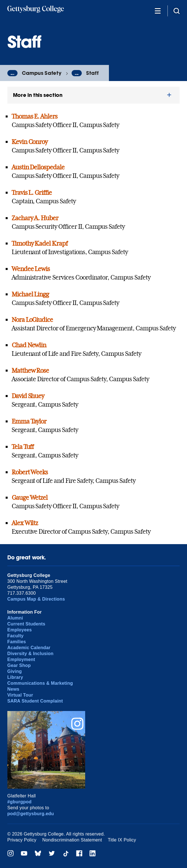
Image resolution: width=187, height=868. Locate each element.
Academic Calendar (29, 648)
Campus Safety (41, 73)
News (13, 689)
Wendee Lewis (31, 269)
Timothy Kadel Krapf (40, 243)
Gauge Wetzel (30, 498)
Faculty (16, 636)
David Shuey (28, 396)
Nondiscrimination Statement (72, 840)
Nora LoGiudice (32, 320)
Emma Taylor (29, 421)
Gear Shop (19, 665)
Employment (21, 659)
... (12, 73)
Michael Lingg (30, 294)
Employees (20, 630)
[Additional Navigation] (158, 11)
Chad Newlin (29, 345)
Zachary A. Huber (35, 218)
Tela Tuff (23, 447)
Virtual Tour (20, 695)
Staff (92, 73)
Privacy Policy (22, 840)
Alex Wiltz (25, 523)
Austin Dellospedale (38, 167)
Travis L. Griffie (32, 193)
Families (17, 642)
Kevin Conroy (30, 142)
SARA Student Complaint (35, 701)
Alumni (15, 618)
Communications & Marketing (40, 683)
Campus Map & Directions (36, 599)
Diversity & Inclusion (30, 654)
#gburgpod (20, 802)
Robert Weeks (30, 472)
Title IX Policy (122, 840)
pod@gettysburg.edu (31, 814)
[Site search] (177, 11)
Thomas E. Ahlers (35, 116)
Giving (15, 671)
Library (15, 677)
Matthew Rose (30, 370)
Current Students (26, 624)
